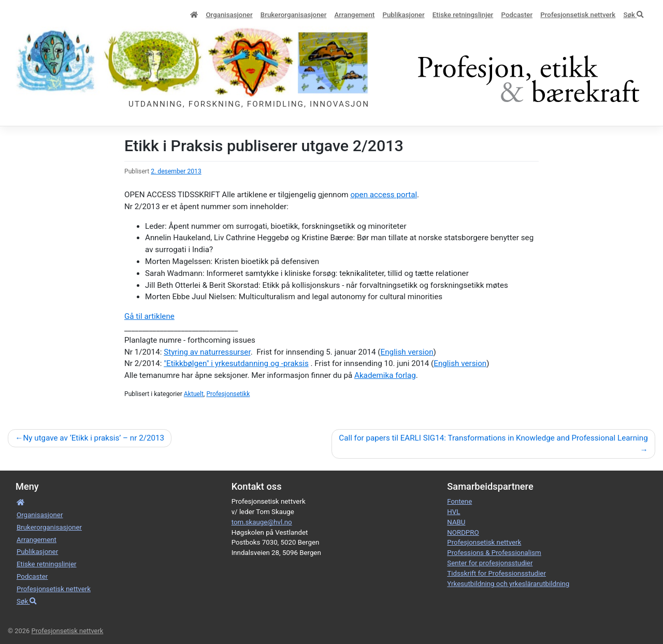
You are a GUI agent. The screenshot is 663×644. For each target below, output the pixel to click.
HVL (453, 512)
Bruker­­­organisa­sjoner (294, 15)
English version (407, 352)
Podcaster (517, 15)
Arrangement (355, 15)
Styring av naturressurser (207, 352)
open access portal (384, 195)
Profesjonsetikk (228, 394)
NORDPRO (463, 532)
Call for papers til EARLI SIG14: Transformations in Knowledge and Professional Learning (493, 438)
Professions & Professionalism (494, 553)
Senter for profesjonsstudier (490, 563)
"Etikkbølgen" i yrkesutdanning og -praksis (236, 363)
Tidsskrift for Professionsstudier (496, 573)
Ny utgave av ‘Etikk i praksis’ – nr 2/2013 (93, 438)
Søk (633, 15)
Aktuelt (194, 394)
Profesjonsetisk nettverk (578, 15)
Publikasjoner (403, 15)
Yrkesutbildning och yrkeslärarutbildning (508, 584)
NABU (456, 522)
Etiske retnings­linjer (463, 15)
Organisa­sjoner (229, 15)
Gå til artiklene (149, 316)
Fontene (459, 501)
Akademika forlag (385, 375)
